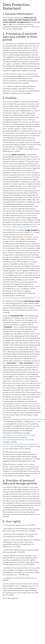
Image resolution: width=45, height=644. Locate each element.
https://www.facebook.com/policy (27, 404)
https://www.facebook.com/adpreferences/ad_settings (24, 419)
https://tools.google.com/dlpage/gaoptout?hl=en (22, 298)
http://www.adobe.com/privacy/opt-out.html (20, 227)
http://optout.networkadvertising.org (17, 435)
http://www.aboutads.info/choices (16, 440)
